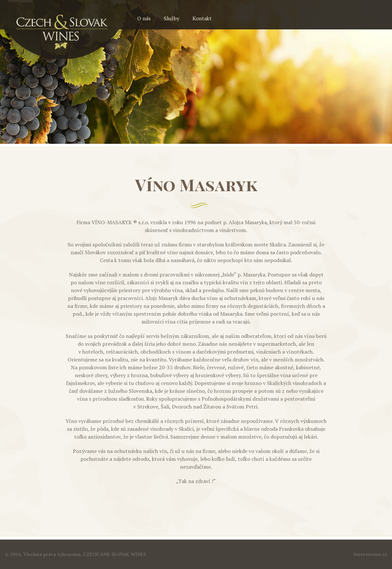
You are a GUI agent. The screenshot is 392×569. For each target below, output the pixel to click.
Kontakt (202, 18)
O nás (144, 18)
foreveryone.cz (370, 554)
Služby (171, 18)
